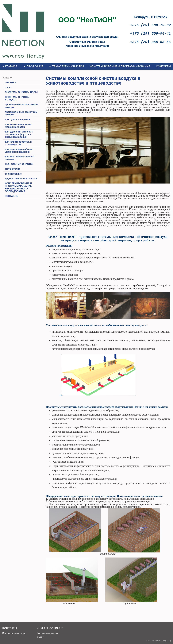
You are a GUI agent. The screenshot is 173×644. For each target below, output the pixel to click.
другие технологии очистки (21, 179)
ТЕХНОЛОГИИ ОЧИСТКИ (68, 66)
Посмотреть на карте (14, 633)
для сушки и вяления (17, 119)
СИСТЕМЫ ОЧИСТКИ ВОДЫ (21, 92)
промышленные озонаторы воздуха (21, 113)
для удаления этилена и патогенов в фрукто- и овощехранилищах (19, 134)
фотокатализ (12, 169)
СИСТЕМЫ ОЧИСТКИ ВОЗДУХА (17, 98)
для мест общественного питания (20, 158)
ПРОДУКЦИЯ (35, 66)
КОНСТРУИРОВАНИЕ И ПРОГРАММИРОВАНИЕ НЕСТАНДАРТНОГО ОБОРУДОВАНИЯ (18, 187)
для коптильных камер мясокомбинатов (18, 126)
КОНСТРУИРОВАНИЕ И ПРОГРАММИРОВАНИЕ (120, 66)
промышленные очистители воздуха (22, 106)
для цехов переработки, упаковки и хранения (19, 151)
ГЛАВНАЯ (11, 66)
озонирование (13, 174)
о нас (8, 87)
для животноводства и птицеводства (18, 143)
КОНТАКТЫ (164, 66)
